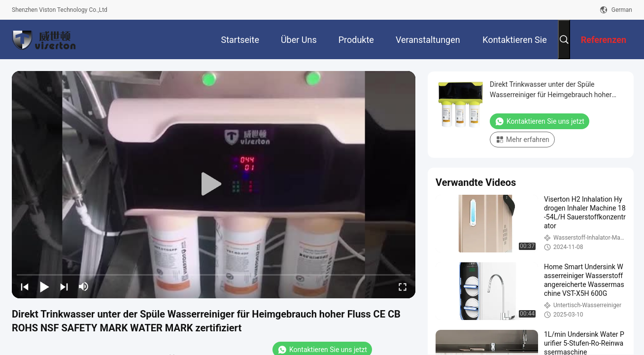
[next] (64, 286)
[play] (214, 184)
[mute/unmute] (84, 286)
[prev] (25, 286)
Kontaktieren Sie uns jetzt (540, 121)
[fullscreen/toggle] (403, 286)
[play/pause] (44, 286)
